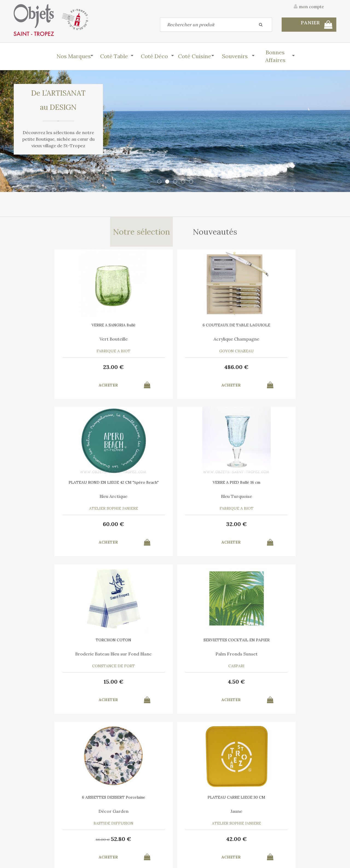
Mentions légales (321, 796)
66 (205, 528)
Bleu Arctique (216, 342)
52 (224, 528)
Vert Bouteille (52, 342)
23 (52, 370)
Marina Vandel (298, 658)
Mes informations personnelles (124, 838)
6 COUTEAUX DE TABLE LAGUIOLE (134, 330)
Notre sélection (141, 233)
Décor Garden (216, 500)
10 (298, 685)
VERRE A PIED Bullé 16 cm (298, 328)
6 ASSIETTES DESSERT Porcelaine (216, 488)
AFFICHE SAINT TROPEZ (298, 644)
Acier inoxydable (134, 658)
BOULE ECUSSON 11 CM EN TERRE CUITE (216, 646)
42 (298, 528)
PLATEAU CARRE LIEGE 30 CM (298, 486)
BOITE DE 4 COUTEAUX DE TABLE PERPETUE (134, 646)
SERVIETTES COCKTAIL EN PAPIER (134, 488)
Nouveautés (216, 233)
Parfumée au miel (216, 658)
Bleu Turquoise (298, 342)
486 (134, 370)
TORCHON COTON (52, 486)
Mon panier (106, 825)
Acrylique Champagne (134, 342)
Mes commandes (29, 838)
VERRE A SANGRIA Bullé (52, 328)
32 (298, 370)
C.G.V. (287, 796)
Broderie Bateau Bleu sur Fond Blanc (52, 502)
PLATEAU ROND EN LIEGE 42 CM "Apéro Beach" (216, 330)
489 (52, 685)
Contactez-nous (28, 825)
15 (52, 528)
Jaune (298, 500)
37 (216, 685)
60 (216, 370)
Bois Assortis (52, 658)
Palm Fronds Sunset (134, 500)
